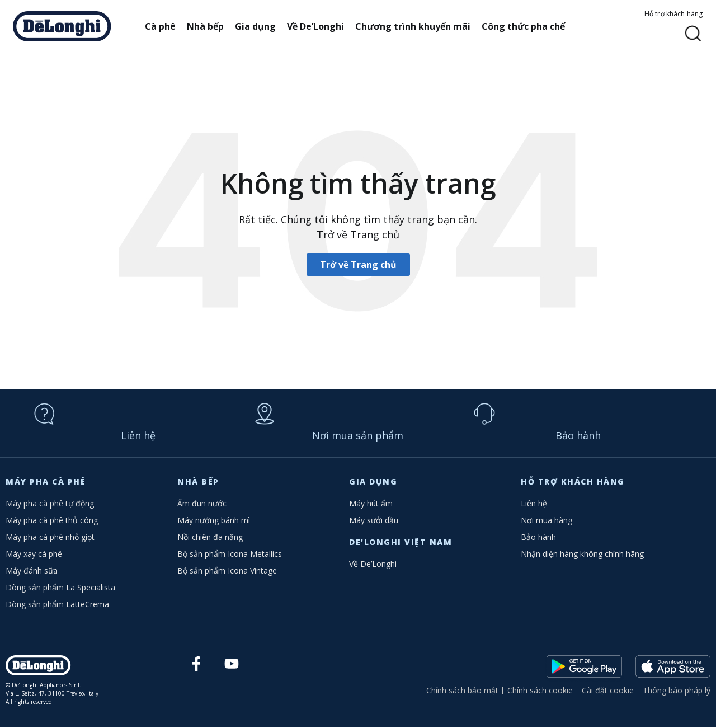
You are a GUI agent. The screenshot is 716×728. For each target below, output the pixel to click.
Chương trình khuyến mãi (416, 26)
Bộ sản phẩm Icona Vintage (227, 571)
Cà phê (164, 26)
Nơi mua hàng (547, 521)
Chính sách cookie (540, 691)
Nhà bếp (209, 26)
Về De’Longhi (319, 26)
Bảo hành (578, 436)
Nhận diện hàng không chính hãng (582, 554)
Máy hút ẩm (371, 504)
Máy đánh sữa (32, 571)
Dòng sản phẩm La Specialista (60, 588)
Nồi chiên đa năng (210, 537)
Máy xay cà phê (34, 554)
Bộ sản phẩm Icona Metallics (230, 554)
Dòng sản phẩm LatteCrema (57, 605)
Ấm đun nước (202, 504)
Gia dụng (259, 26)
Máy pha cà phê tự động (50, 504)
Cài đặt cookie (608, 691)
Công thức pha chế (527, 26)
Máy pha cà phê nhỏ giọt (50, 537)
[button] (693, 34)
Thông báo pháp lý (677, 691)
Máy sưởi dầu (374, 521)
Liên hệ (138, 436)
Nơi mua (358, 436)
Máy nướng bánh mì (214, 521)
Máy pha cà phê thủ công (52, 521)
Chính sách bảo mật (462, 691)
